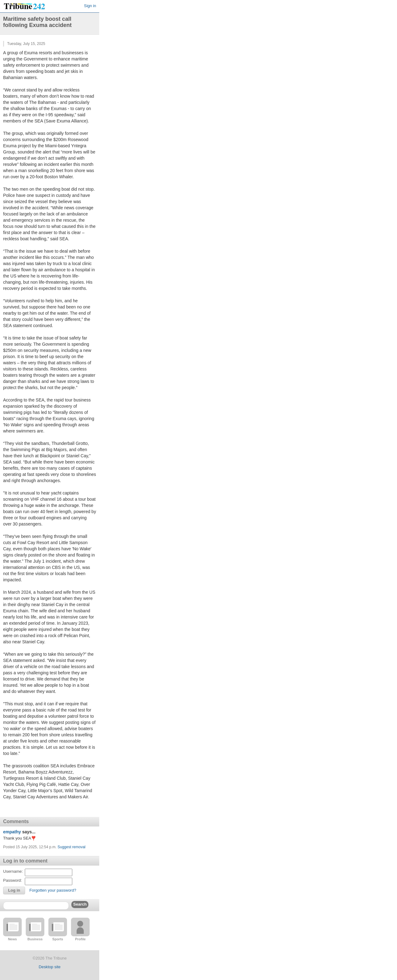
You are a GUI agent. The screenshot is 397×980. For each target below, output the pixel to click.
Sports (58, 939)
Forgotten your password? (53, 890)
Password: (13, 880)
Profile (80, 939)
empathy (12, 832)
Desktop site (50, 967)
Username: (13, 871)
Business (35, 939)
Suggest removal (71, 847)
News (13, 939)
